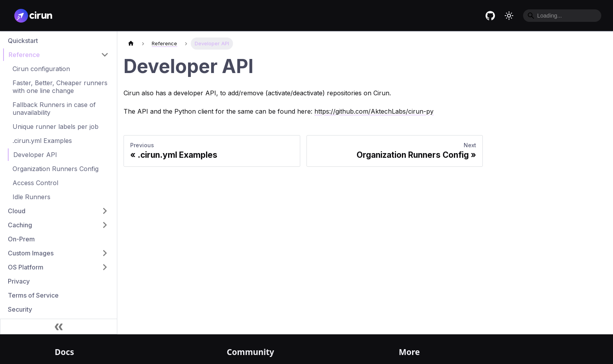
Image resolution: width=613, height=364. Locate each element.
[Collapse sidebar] (59, 327)
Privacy (19, 281)
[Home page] (131, 44)
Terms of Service (33, 295)
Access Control (35, 183)
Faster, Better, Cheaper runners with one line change (60, 87)
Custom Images (31, 253)
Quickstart (23, 41)
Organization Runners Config (56, 169)
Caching (20, 225)
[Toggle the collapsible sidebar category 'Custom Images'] (105, 253)
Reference (24, 55)
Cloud (17, 211)
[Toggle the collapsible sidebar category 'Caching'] (105, 225)
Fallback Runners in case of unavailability (54, 109)
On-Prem (21, 239)
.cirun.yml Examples (42, 141)
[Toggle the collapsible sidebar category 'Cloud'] (105, 211)
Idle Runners (31, 197)
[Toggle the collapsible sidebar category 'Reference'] (105, 55)
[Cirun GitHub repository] (490, 16)
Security (20, 309)
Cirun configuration (41, 69)
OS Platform (26, 267)
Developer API (35, 155)
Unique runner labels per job (56, 127)
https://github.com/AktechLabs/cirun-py (374, 111)
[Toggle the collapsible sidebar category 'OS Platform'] (105, 267)
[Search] (562, 16)
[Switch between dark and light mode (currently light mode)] (509, 16)
